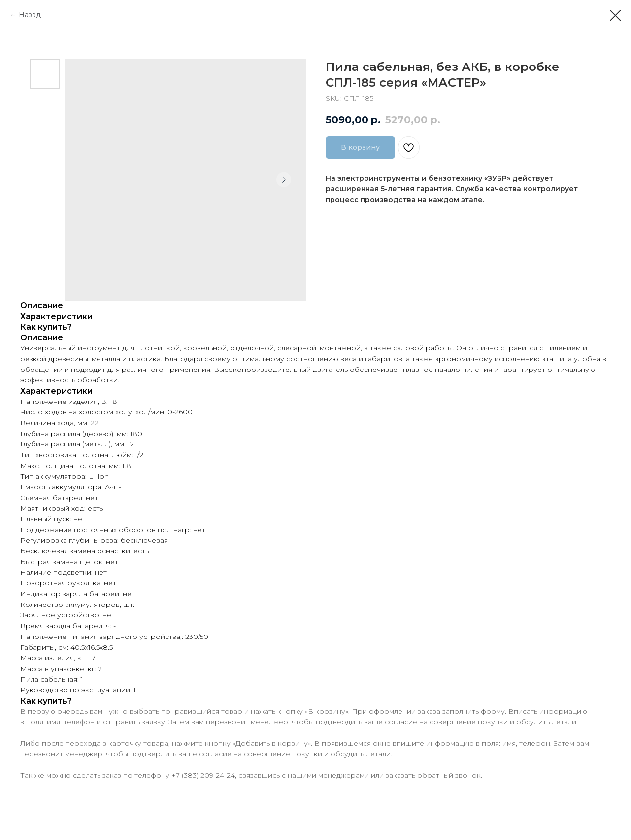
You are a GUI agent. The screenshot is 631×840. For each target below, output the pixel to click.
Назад (30, 15)
